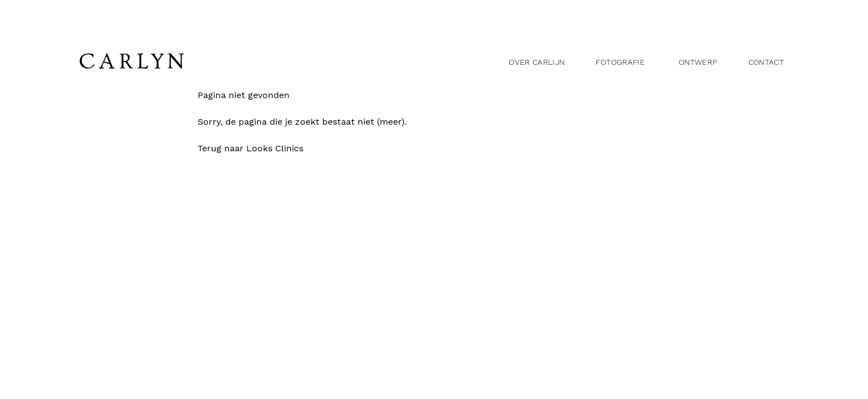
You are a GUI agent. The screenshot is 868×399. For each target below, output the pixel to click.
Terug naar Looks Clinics (260, 149)
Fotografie (620, 62)
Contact (766, 62)
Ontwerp (698, 62)
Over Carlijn (537, 62)
